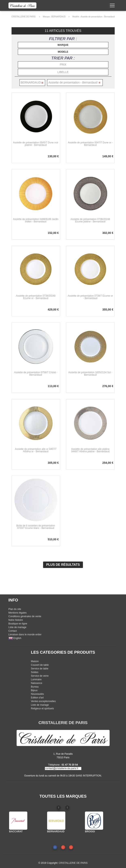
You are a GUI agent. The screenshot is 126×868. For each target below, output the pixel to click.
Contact (13, 631)
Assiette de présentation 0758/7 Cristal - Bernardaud (36, 374)
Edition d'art (37, 698)
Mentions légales (18, 613)
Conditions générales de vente (25, 616)
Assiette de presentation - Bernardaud (98, 17)
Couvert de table (40, 665)
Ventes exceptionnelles (43, 701)
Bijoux (34, 690)
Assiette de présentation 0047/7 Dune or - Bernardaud (90, 144)
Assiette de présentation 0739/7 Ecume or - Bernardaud (90, 297)
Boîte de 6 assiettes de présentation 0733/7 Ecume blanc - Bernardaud (36, 527)
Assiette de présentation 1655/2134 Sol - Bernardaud (90, 374)
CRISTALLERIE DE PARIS (24, 17)
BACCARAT (16, 832)
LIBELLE (63, 72)
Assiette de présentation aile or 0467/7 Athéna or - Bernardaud (36, 450)
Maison (35, 661)
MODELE (63, 52)
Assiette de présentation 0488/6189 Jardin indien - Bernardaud (36, 220)
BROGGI (90, 832)
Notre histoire (16, 620)
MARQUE (63, 45)
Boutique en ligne (18, 624)
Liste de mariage (17, 627)
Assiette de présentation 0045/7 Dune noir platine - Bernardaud (36, 144)
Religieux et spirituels (42, 709)
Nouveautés (37, 694)
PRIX (63, 65)
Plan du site (15, 609)
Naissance (37, 683)
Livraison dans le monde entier (25, 635)
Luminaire (36, 679)
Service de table (40, 669)
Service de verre (40, 676)
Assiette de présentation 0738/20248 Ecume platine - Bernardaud (90, 220)
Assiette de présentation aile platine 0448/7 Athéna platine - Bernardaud (90, 450)
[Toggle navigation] (112, 6)
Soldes (35, 672)
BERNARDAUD (58, 17)
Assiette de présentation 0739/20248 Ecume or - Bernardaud (36, 297)
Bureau (35, 687)
